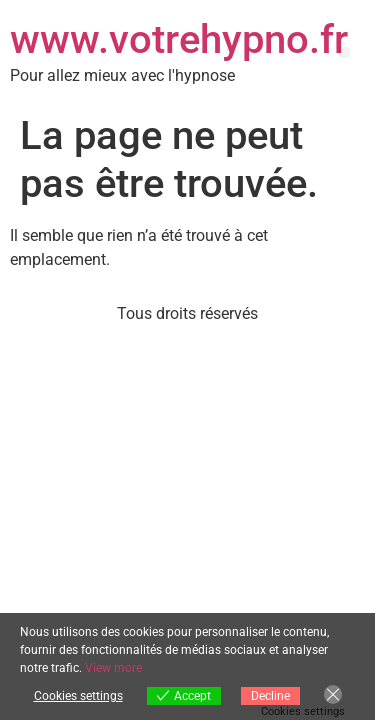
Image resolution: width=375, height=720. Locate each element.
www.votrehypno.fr (179, 39)
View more (113, 668)
